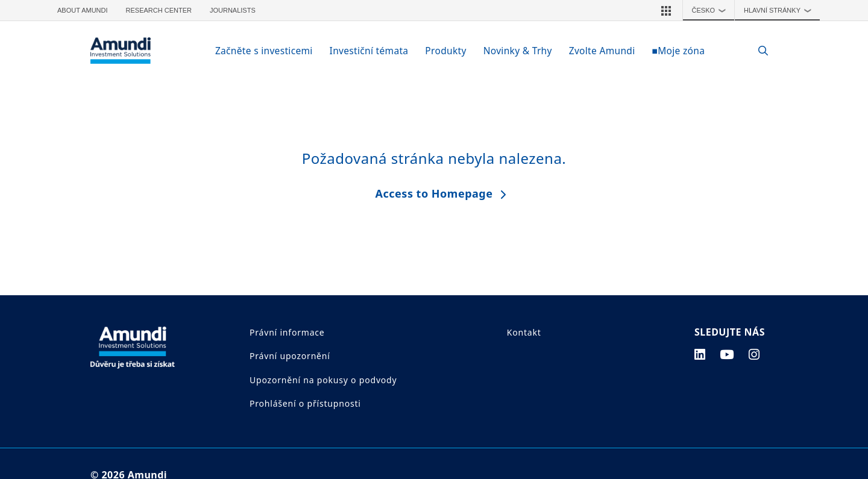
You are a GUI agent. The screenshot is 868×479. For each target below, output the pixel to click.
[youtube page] (727, 354)
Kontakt (524, 332)
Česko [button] (712, 10)
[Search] (757, 51)
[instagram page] (754, 354)
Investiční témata (369, 51)
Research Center (159, 10)
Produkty (445, 51)
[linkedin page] (700, 354)
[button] (666, 10)
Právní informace (287, 332)
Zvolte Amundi (602, 51)
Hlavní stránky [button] (780, 10)
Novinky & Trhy (518, 51)
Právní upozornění (290, 356)
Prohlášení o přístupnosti (305, 403)
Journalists (233, 10)
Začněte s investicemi (264, 51)
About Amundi (83, 10)
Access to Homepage (434, 193)
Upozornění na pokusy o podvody (323, 380)
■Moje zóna (678, 51)
